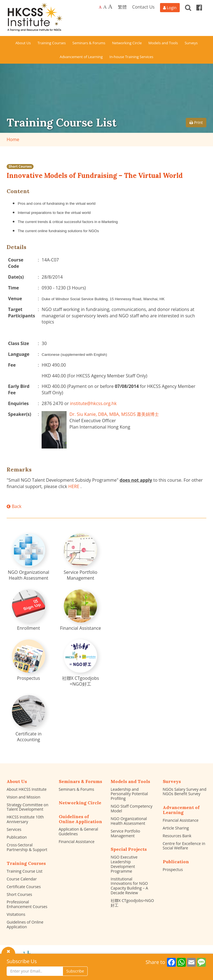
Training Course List (25, 871)
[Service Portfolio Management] (80, 557)
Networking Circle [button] (127, 43)
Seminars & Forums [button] (89, 43)
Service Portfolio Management (125, 833)
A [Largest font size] (110, 7)
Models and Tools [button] (163, 43)
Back (14, 506)
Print (196, 122)
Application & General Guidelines (78, 831)
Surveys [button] (191, 43)
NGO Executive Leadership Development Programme (124, 864)
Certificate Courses (24, 887)
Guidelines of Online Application (25, 924)
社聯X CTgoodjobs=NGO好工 (132, 903)
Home (13, 139)
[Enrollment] (29, 610)
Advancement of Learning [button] (81, 57)
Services (14, 829)
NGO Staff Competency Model (132, 808)
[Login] (170, 8)
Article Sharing (176, 828)
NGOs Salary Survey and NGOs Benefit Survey (185, 792)
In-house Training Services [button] (131, 57)
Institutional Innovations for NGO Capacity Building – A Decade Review (129, 886)
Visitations (16, 914)
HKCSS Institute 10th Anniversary (25, 819)
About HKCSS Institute (27, 789)
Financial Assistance (77, 842)
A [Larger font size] (105, 7)
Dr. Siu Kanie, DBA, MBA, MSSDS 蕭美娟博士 (114, 414)
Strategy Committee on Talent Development (27, 807)
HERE (74, 486)
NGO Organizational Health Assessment (129, 821)
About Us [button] (23, 43)
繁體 (122, 7)
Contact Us (144, 7)
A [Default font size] (100, 7)
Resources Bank (177, 836)
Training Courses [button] (52, 43)
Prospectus (173, 869)
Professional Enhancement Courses (27, 904)
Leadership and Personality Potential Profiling (129, 794)
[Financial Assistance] (80, 610)
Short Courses (20, 166)
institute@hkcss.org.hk (93, 403)
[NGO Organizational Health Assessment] (29, 557)
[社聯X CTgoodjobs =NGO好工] (80, 663)
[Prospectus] (29, 660)
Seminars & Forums (77, 789)
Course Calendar (22, 879)
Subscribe (75, 971)
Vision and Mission (23, 797)
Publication (17, 837)
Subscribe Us (22, 961)
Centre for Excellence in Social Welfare (184, 846)
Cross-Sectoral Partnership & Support (27, 847)
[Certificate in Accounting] (29, 719)
